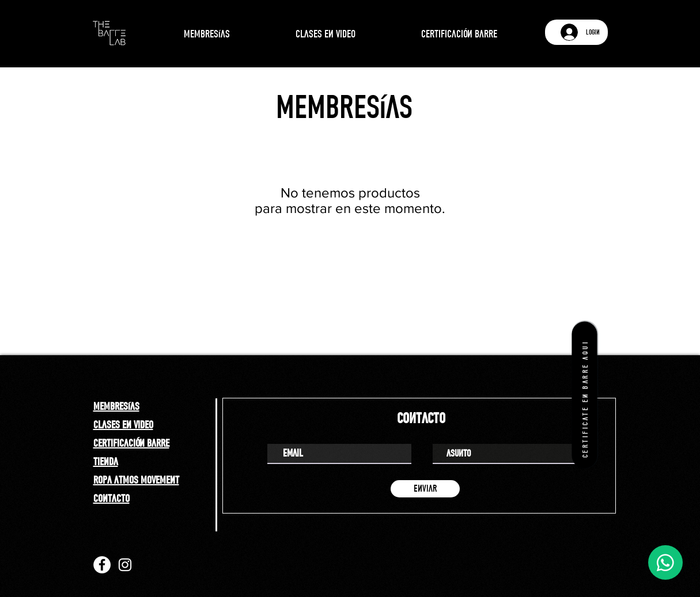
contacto (111, 498)
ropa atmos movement (136, 480)
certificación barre (131, 443)
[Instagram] (125, 565)
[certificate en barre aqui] (584, 395)
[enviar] (425, 489)
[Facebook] (102, 565)
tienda (106, 461)
